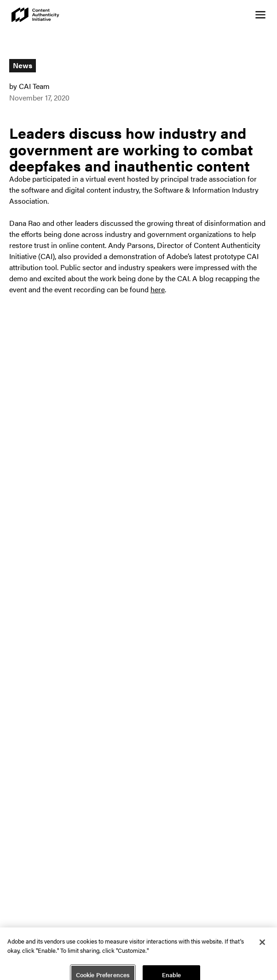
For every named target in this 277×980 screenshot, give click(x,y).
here (158, 289)
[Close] (262, 945)
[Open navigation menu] (260, 15)
